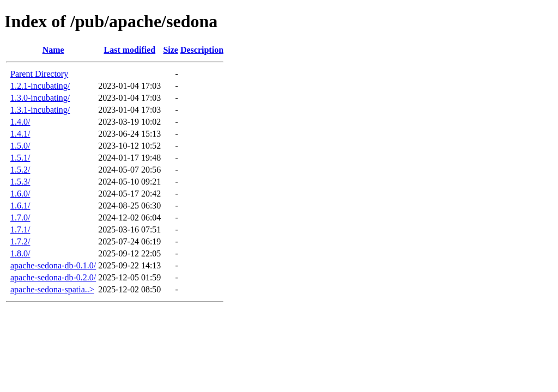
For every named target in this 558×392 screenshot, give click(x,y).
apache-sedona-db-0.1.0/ (53, 265)
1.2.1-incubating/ (40, 86)
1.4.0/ (20, 122)
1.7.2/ (20, 241)
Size (171, 50)
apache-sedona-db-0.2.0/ (53, 277)
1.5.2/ (20, 170)
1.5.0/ (20, 146)
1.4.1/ (20, 134)
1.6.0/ (20, 194)
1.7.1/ (20, 229)
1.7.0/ (20, 218)
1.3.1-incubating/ (40, 110)
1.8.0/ (20, 253)
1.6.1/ (20, 206)
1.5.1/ (20, 158)
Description (202, 50)
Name (53, 50)
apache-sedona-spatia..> (52, 289)
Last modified (129, 50)
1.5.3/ (20, 182)
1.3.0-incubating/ (40, 98)
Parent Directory (39, 74)
